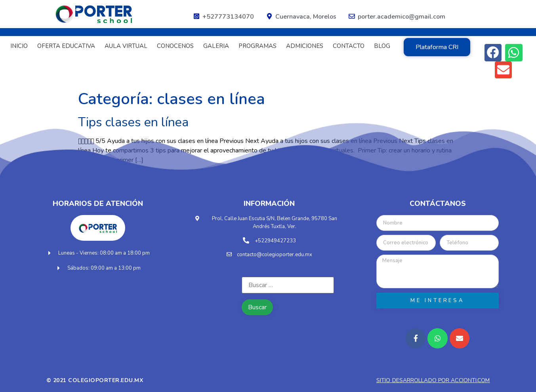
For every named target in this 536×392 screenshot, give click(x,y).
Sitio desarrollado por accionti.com (433, 380)
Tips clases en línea (133, 122)
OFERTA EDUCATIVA (66, 46)
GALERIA (216, 46)
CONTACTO (349, 46)
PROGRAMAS (258, 46)
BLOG (382, 46)
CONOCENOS (175, 46)
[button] (437, 47)
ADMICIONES (305, 46)
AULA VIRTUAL (126, 46)
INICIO (19, 46)
